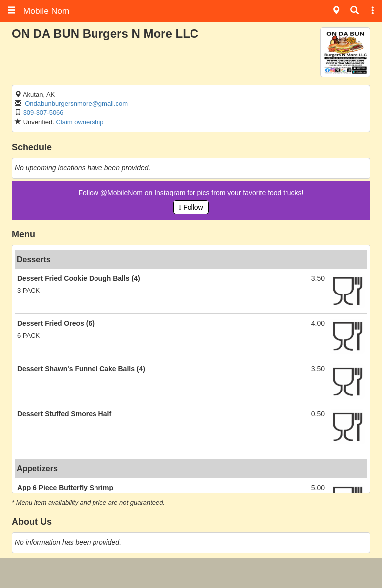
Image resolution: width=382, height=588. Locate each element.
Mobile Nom (38, 11)
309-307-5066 (44, 113)
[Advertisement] (191, 573)
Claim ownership (80, 122)
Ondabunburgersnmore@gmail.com (76, 104)
